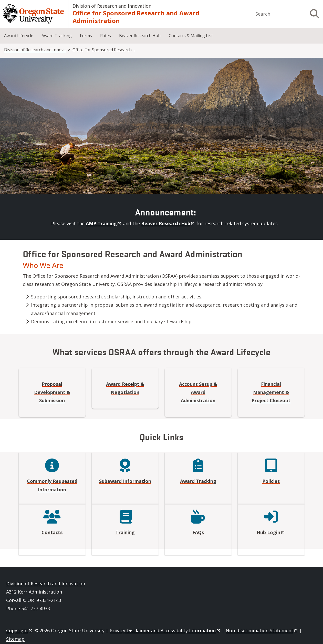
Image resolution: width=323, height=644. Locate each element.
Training (125, 532)
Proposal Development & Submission (52, 392)
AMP (104, 223)
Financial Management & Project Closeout (271, 392)
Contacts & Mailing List (191, 36)
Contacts (52, 532)
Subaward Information (125, 481)
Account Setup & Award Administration (198, 392)
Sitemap (15, 639)
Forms (86, 36)
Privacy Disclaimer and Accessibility (165, 630)
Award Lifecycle (19, 36)
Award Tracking (57, 36)
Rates (106, 36)
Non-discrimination (262, 630)
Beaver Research (168, 223)
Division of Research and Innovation (112, 6)
